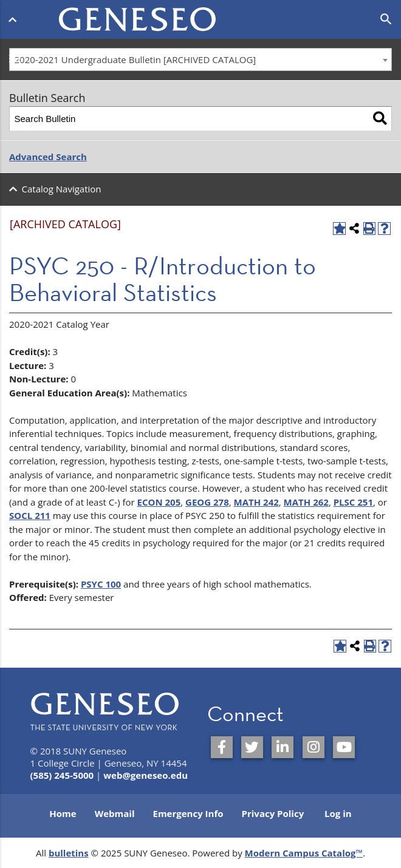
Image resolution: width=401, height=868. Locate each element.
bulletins (69, 853)
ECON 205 (159, 502)
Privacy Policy (273, 813)
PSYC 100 (101, 584)
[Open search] (386, 19)
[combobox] (200, 59)
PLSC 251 (353, 502)
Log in (338, 813)
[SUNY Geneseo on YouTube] (344, 747)
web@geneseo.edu (146, 775)
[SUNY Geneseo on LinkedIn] (283, 747)
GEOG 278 (207, 502)
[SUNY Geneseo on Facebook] (222, 747)
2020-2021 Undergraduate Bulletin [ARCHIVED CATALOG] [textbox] (135, 59)
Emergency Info (188, 813)
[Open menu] (15, 17)
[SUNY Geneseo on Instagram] (314, 747)
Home (63, 813)
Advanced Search (48, 157)
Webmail (115, 813)
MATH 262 (306, 502)
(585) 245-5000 (62, 775)
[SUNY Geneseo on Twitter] (252, 747)
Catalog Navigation (62, 189)
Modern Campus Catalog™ (304, 853)
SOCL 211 (30, 515)
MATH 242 (256, 502)
